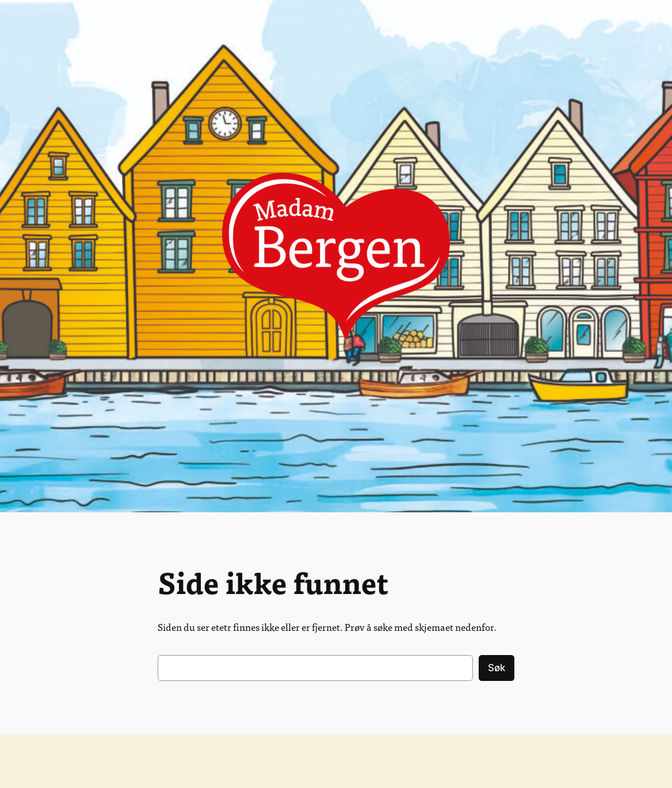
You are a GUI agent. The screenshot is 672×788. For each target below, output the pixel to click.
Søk (497, 668)
